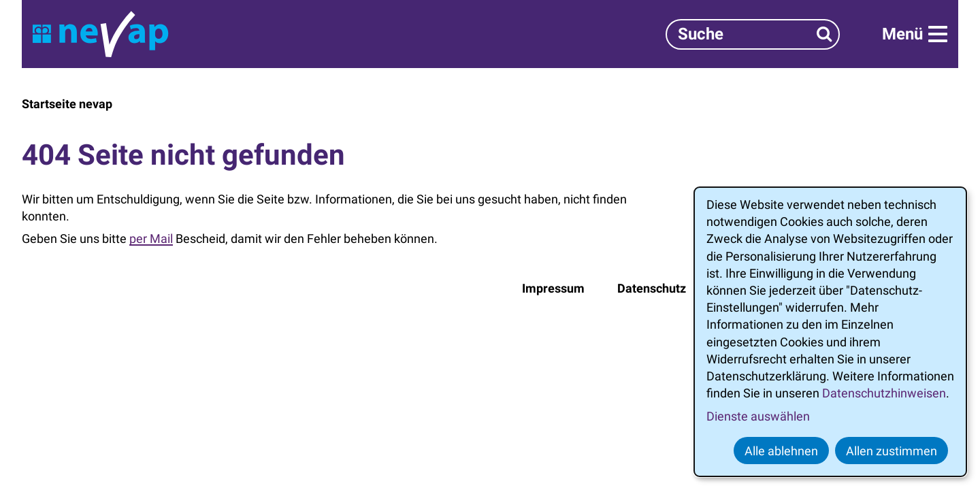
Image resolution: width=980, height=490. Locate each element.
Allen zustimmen (892, 451)
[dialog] (830, 332)
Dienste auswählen (758, 416)
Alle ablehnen (781, 451)
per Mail (151, 239)
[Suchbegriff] (753, 34)
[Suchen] (824, 34)
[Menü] (915, 34)
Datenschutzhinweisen (884, 393)
